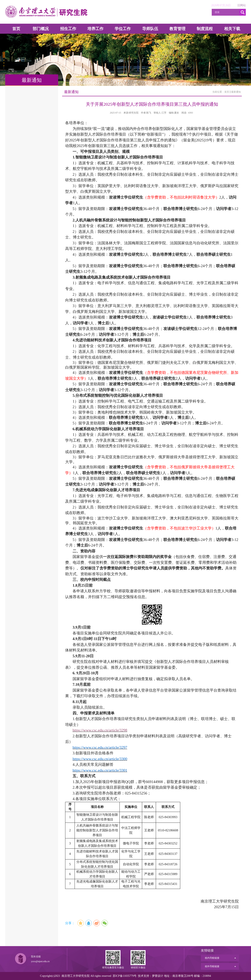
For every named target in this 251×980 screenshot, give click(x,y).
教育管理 (177, 29)
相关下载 (232, 29)
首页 (16, 29)
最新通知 (236, 92)
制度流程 (205, 29)
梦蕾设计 (158, 976)
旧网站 (242, 5)
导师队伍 (150, 29)
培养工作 (95, 29)
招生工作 (68, 29)
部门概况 (41, 29)
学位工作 (123, 29)
